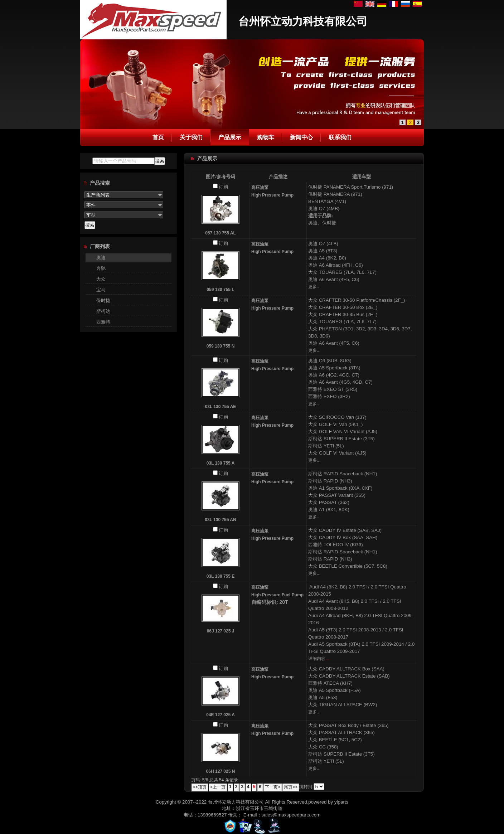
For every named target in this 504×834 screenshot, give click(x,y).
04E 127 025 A (220, 715)
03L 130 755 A (221, 463)
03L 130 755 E (221, 576)
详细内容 (317, 659)
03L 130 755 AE (221, 407)
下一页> (273, 787)
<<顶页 (200, 787)
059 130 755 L (220, 290)
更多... (314, 287)
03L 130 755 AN (220, 520)
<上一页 (218, 787)
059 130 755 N (221, 346)
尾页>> (291, 787)
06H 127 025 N (221, 771)
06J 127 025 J (221, 631)
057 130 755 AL (220, 233)
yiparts (341, 802)
